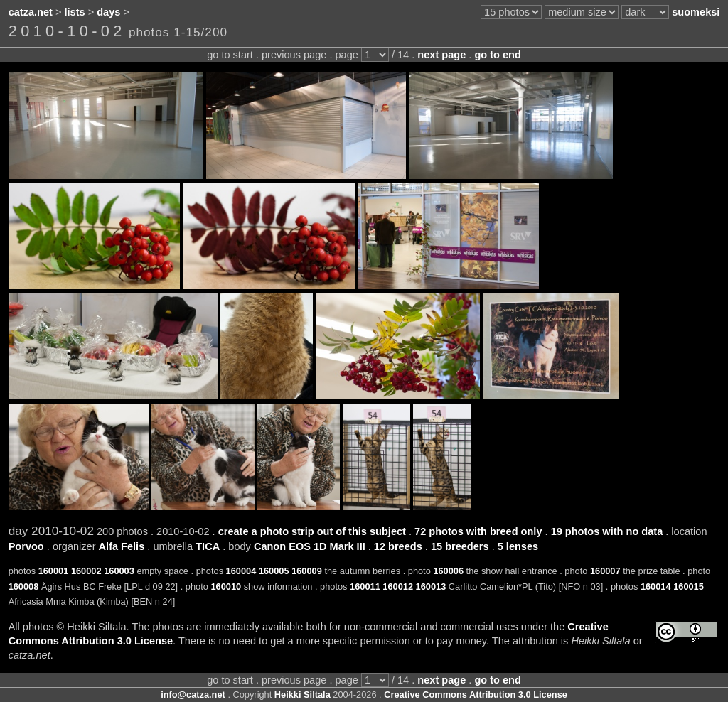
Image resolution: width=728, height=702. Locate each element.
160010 (226, 587)
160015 (689, 587)
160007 (605, 571)
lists (75, 12)
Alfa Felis (122, 546)
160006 (448, 571)
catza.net (31, 12)
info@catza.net (193, 695)
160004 (241, 571)
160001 (54, 571)
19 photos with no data (607, 531)
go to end (497, 55)
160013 (431, 587)
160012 (398, 587)
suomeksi (696, 12)
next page (441, 55)
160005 (274, 571)
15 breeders (460, 546)
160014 (656, 587)
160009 (307, 571)
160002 (86, 571)
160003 (119, 571)
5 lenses (518, 546)
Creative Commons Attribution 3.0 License (476, 695)
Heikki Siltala (303, 695)
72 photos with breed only (478, 531)
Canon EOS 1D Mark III (310, 546)
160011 (365, 587)
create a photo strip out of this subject (312, 531)
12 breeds (398, 546)
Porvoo (26, 546)
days (108, 12)
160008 (24, 587)
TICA (208, 546)
